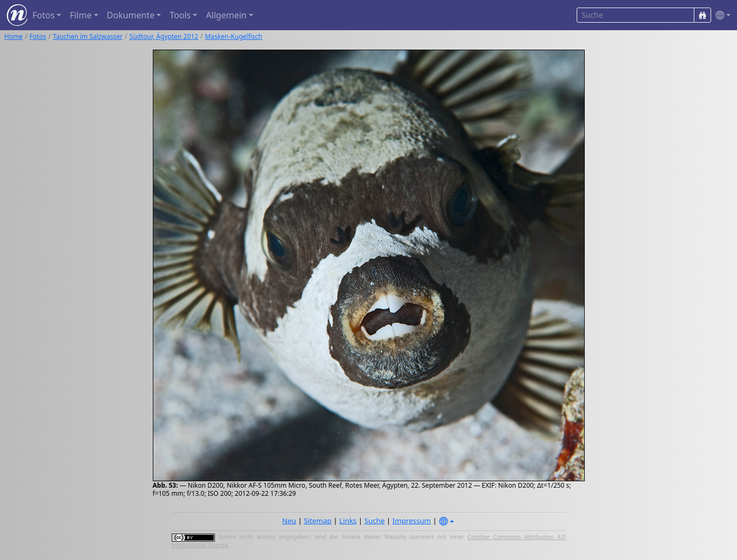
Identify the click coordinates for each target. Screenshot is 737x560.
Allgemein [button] (226, 15)
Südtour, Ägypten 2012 (164, 36)
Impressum (412, 521)
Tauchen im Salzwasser (88, 36)
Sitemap (318, 521)
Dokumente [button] (131, 15)
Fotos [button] (43, 15)
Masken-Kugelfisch (233, 36)
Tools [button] (180, 15)
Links (348, 521)
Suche (375, 521)
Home (13, 36)
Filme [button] (81, 15)
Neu (289, 521)
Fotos (38, 36)
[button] (721, 15)
